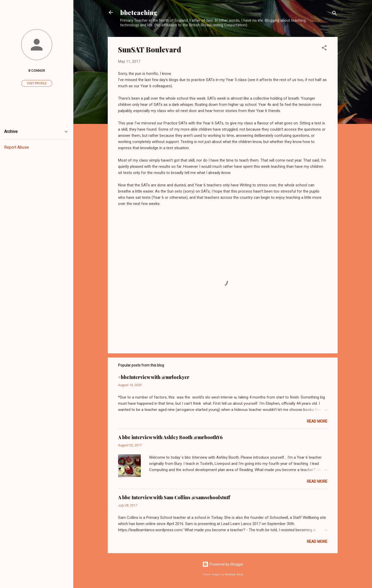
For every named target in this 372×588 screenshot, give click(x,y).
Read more (317, 421)
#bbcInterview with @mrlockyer (154, 377)
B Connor (37, 70)
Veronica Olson (234, 574)
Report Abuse (17, 147)
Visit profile (37, 83)
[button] (324, 49)
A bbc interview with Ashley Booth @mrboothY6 (170, 437)
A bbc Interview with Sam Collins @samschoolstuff (174, 497)
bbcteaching (139, 12)
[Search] (335, 14)
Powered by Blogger (223, 564)
